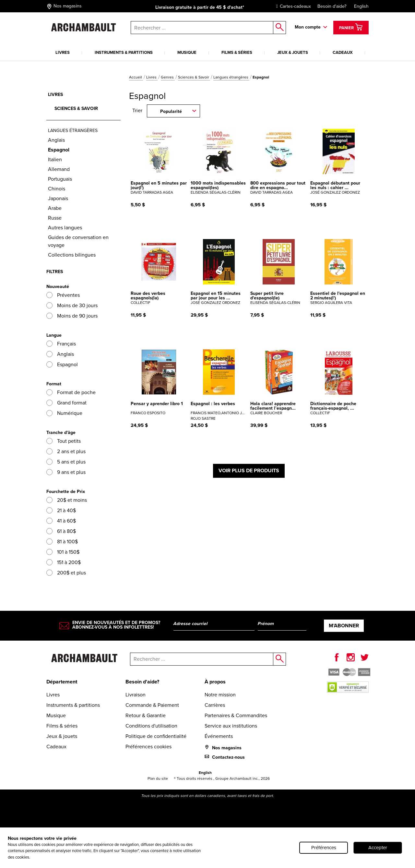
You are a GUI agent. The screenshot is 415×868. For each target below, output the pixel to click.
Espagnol (62, 364)
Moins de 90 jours (72, 316)
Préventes (63, 295)
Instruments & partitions (124, 52)
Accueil (136, 77)
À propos (215, 682)
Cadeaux (343, 52)
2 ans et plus (66, 451)
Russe (55, 218)
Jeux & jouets (293, 52)
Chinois (57, 189)
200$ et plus (66, 573)
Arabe (55, 208)
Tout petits (64, 441)
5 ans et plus (66, 462)
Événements (219, 736)
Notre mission (220, 695)
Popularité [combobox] (171, 111)
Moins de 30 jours (72, 305)
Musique (187, 52)
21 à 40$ (61, 510)
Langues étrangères (231, 77)
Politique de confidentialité (156, 736)
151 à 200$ (64, 562)
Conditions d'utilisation (151, 726)
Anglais (56, 140)
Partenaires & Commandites (236, 715)
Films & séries (237, 52)
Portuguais (60, 179)
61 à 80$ (61, 531)
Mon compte (308, 27)
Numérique (64, 413)
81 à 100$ (62, 542)
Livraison (136, 695)
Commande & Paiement (152, 705)
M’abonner (344, 626)
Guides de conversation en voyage (78, 241)
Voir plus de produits (249, 470)
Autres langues (65, 228)
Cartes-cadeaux (292, 6)
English (361, 6)
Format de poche (71, 392)
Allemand (59, 169)
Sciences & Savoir (194, 77)
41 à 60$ (61, 521)
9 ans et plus (66, 472)
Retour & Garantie (146, 715)
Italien (55, 159)
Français (61, 344)
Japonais (58, 198)
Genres (168, 77)
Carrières (215, 705)
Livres (63, 52)
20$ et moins (67, 500)
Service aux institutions (231, 726)
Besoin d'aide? (332, 6)
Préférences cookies (148, 747)
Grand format (66, 403)
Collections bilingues (72, 255)
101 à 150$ (63, 552)
